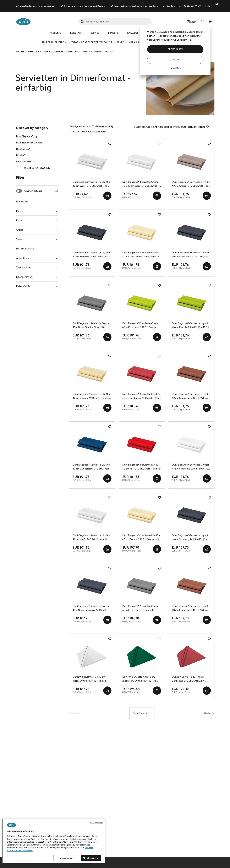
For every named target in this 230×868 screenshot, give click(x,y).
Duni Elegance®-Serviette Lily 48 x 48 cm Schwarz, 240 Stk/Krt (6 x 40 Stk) (191, 538)
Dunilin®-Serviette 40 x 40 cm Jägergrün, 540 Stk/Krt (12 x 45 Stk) (139, 679)
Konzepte (76, 33)
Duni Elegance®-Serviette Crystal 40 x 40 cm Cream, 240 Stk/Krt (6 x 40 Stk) (141, 255)
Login (175, 60)
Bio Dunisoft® (24, 162)
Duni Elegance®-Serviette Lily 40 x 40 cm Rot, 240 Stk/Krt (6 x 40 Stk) (141, 467)
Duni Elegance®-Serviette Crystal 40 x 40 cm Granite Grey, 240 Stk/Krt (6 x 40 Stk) (91, 326)
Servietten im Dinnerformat (67, 52)
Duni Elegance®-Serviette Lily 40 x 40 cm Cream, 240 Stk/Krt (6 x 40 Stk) (91, 396)
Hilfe (208, 6)
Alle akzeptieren (91, 858)
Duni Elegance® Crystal (29, 143)
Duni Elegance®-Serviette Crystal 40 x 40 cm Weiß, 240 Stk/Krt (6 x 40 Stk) (141, 184)
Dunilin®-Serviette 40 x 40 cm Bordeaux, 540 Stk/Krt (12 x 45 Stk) (189, 679)
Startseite (20, 52)
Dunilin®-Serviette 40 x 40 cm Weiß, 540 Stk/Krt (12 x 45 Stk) (90, 679)
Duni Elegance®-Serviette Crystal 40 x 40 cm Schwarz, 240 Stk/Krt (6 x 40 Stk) (191, 255)
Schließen (175, 68)
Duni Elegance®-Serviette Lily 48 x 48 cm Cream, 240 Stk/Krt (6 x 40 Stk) (141, 538)
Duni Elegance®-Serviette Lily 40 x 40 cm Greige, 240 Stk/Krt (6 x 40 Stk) (191, 184)
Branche (113, 33)
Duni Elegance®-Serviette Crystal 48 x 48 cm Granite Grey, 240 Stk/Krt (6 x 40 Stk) (141, 609)
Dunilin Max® (23, 149)
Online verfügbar (41, 191)
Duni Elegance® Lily (27, 136)
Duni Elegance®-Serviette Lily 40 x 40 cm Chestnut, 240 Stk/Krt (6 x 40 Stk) (191, 396)
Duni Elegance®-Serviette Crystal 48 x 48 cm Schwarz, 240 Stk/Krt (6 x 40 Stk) (92, 609)
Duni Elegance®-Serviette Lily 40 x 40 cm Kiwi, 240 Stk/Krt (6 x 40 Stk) (191, 325)
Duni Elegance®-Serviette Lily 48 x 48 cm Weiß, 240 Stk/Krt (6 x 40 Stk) (91, 538)
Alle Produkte (33, 52)
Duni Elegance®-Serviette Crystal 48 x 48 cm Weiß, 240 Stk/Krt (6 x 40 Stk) (190, 467)
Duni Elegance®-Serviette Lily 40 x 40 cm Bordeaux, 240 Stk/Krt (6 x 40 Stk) (141, 396)
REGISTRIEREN (175, 49)
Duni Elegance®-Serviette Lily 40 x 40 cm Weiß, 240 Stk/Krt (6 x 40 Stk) (91, 184)
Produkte (55, 33)
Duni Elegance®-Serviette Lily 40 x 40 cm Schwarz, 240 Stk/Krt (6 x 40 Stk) (92, 255)
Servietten (47, 52)
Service (95, 33)
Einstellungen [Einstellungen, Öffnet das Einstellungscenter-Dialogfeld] (66, 858)
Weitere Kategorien (37, 168)
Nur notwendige (96, 823)
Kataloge (133, 33)
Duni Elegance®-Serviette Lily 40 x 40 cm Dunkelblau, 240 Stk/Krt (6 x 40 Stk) (92, 467)
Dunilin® (21, 155)
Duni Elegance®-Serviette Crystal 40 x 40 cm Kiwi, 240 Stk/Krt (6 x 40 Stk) (142, 326)
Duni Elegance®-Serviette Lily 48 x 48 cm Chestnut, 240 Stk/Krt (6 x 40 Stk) (191, 609)
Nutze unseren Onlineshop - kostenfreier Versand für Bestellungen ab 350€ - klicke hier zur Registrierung (115, 42)
